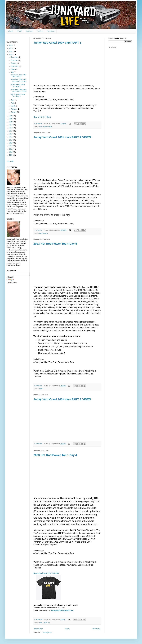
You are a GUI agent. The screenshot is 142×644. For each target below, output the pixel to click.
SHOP (19, 31)
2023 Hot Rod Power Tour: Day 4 (55, 455)
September (15, 66)
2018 (11, 128)
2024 (11, 52)
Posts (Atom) (47, 633)
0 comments (38, 123)
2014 (11, 140)
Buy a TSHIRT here (42, 117)
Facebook (51, 31)
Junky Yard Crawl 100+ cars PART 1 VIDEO (62, 399)
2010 (11, 152)
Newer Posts (38, 629)
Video (50, 127)
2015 (11, 137)
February (14, 109)
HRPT (41, 389)
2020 (11, 122)
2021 (11, 119)
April (13, 103)
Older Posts (96, 629)
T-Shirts (40, 31)
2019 (11, 125)
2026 (11, 46)
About (11, 31)
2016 (11, 134)
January (14, 112)
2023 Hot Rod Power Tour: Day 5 (55, 244)
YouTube (29, 31)
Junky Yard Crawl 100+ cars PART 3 (57, 43)
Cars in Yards (43, 127)
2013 (11, 143)
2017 (11, 131)
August (14, 69)
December (15, 57)
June (13, 100)
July (13, 72)
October (14, 63)
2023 (11, 55)
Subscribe (10, 161)
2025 (11, 48)
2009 (11, 155)
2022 (11, 116)
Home (68, 629)
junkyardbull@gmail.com (62, 610)
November (15, 60)
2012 (11, 146)
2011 (11, 149)
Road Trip (47, 623)
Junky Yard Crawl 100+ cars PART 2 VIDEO (62, 137)
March (13, 106)
